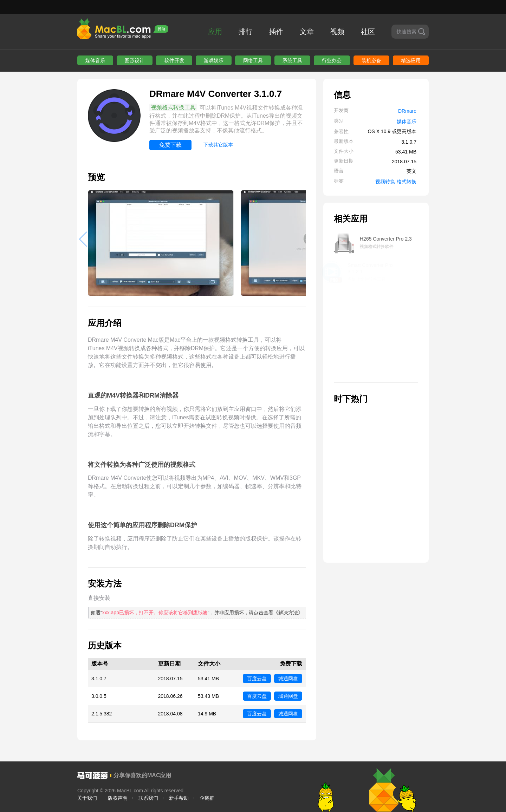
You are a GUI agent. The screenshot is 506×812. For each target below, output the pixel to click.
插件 (276, 32)
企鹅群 (207, 798)
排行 (246, 32)
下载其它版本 (218, 145)
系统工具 (292, 60)
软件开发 (174, 60)
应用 (215, 32)
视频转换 (385, 182)
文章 (307, 32)
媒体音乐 (95, 60)
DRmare (407, 111)
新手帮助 (179, 798)
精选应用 (411, 60)
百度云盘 (257, 679)
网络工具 (253, 60)
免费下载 (170, 145)
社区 (368, 32)
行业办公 (332, 60)
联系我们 (148, 798)
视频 (337, 32)
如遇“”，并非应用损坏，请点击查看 (197, 613)
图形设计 (135, 60)
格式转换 (407, 182)
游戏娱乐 (214, 60)
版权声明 (118, 798)
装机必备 (371, 60)
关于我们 (87, 798)
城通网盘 (288, 679)
